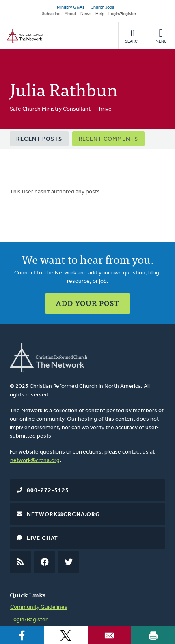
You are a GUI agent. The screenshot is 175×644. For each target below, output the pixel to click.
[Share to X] (66, 635)
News (86, 14)
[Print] (153, 635)
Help (100, 14)
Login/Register (122, 14)
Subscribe (51, 14)
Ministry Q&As (71, 7)
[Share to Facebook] (22, 635)
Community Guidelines (39, 607)
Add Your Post (87, 303)
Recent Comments (108, 139)
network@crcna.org (35, 461)
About (70, 14)
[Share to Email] (110, 635)
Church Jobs (102, 7)
